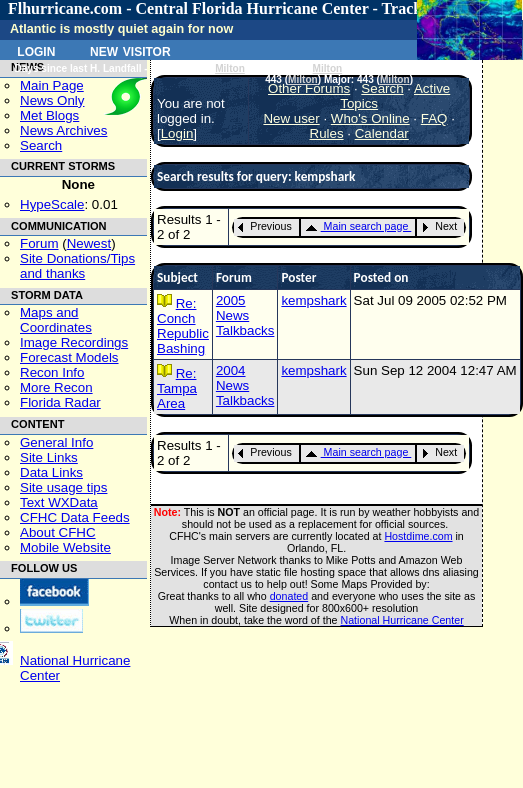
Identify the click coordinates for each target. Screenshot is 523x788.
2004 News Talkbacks (245, 385)
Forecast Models (69, 357)
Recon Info (52, 372)
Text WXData (59, 502)
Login (36, 50)
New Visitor (130, 50)
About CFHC (58, 532)
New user (291, 118)
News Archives (63, 130)
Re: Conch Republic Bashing (183, 326)
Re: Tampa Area (177, 388)
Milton (230, 68)
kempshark (313, 300)
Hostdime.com (418, 536)
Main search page (357, 226)
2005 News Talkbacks (245, 315)
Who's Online (370, 118)
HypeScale (52, 204)
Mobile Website (65, 547)
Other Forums (309, 88)
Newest (89, 243)
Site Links (49, 457)
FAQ (434, 118)
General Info (56, 442)
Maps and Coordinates (56, 320)
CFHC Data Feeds (75, 517)
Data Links (51, 472)
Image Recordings (74, 342)
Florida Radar (60, 402)
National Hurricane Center (402, 620)
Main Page (52, 85)
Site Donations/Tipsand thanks (77, 266)
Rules (327, 133)
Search (41, 145)
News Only (52, 100)
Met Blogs (49, 115)
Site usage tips (63, 487)
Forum (39, 243)
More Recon (56, 387)
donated (289, 596)
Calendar (382, 133)
